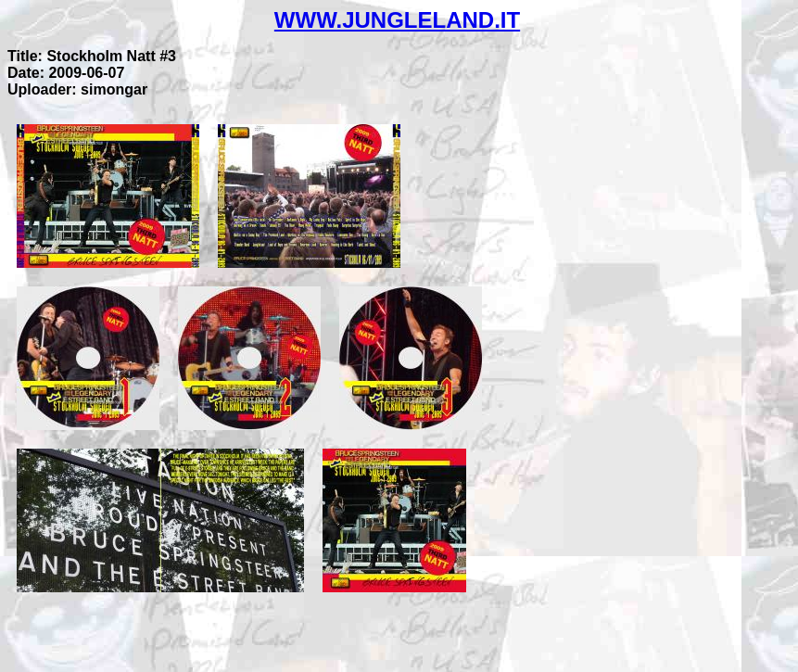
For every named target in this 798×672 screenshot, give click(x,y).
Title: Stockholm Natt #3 (92, 56)
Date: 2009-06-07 (66, 73)
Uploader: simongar (77, 89)
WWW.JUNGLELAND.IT (397, 20)
